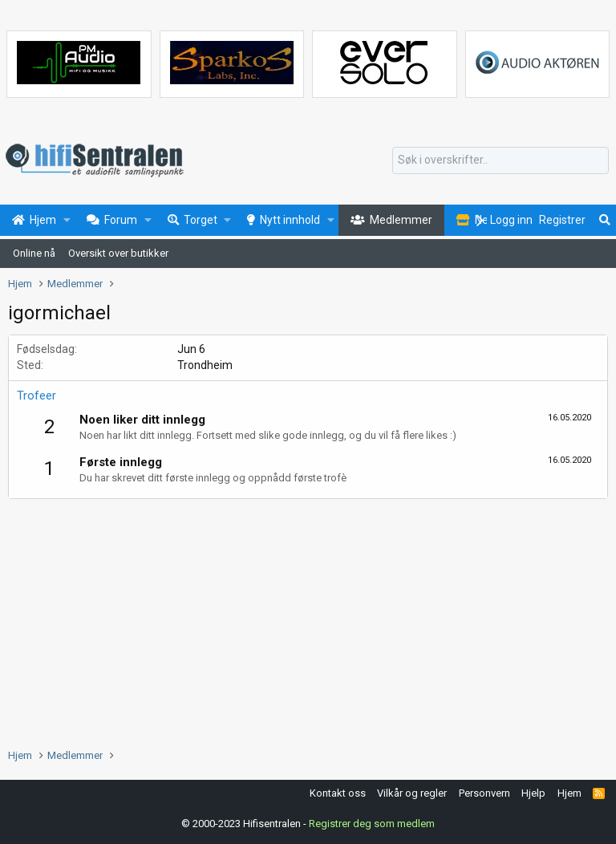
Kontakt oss (338, 793)
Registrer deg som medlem (372, 824)
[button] (67, 221)
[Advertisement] (308, 619)
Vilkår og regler (412, 793)
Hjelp (533, 793)
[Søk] (500, 160)
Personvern (484, 793)
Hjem (569, 793)
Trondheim (205, 365)
